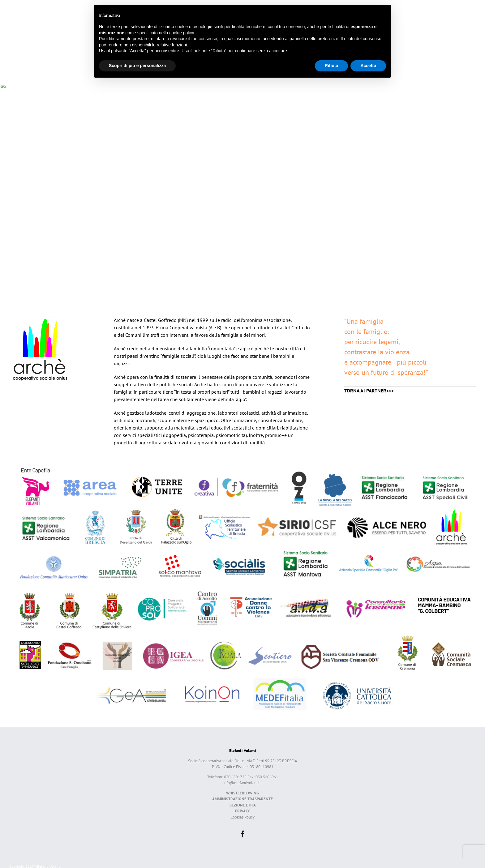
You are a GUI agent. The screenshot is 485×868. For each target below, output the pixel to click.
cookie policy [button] (181, 33)
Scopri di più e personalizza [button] (137, 66)
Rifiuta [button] (332, 66)
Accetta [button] (368, 66)
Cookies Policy (242, 817)
